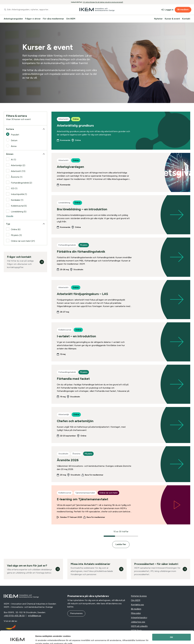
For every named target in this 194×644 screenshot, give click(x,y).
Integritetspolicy (139, 618)
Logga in (169, 10)
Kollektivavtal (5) (19, 206)
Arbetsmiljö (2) (18, 165)
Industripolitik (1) (19, 194)
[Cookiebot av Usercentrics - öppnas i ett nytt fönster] (17, 639)
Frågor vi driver (33, 19)
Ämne (14, 146)
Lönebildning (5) (19, 212)
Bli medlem (183, 10)
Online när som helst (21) (23, 241)
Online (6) (16, 229)
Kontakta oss (137, 605)
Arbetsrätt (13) (18, 171)
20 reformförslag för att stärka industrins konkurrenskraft (103, 2)
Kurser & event (172, 19)
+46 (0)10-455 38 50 (14, 616)
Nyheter (158, 19)
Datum (14, 140)
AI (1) (13, 160)
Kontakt (186, 19)
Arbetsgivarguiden (13, 19)
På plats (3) (16, 235)
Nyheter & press (139, 596)
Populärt (15, 135)
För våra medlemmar (53, 19)
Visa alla (10, 216)
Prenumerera (76, 613)
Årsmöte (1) (17, 177)
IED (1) (14, 188)
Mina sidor (136, 613)
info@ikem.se (35, 616)
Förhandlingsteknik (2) (21, 183)
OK (172, 625)
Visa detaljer (41, 639)
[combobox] (34, 10)
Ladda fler (121, 544)
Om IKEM (71, 19)
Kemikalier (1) (17, 200)
